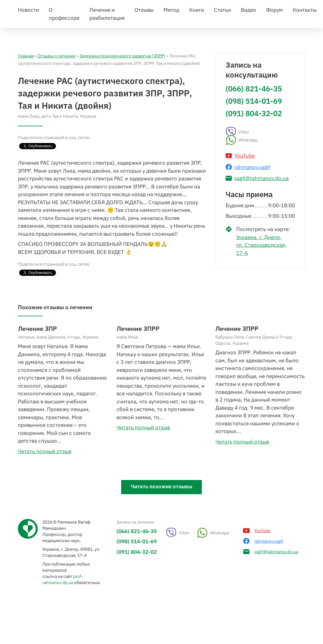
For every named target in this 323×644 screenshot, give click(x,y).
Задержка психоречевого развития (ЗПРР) (122, 99)
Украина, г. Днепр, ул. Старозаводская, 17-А (261, 289)
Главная (26, 99)
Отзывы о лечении (57, 99)
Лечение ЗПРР (138, 372)
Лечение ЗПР (37, 372)
